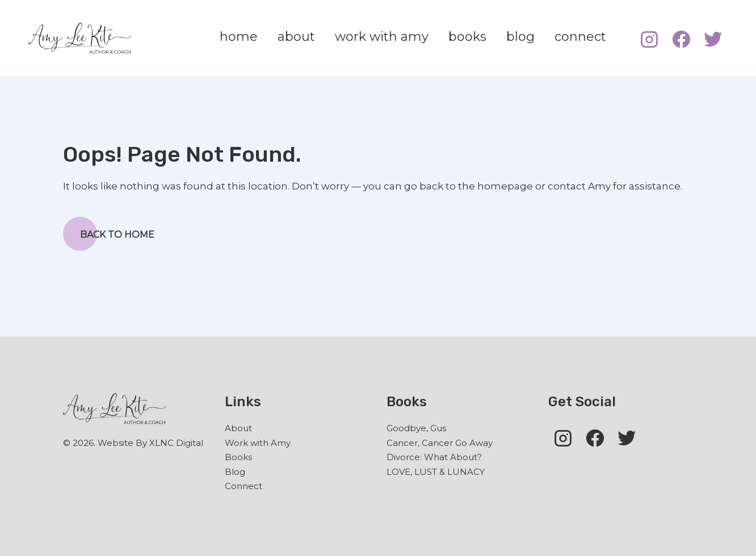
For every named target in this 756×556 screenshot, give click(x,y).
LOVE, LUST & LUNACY (436, 472)
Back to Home (109, 234)
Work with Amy (258, 443)
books (467, 37)
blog (520, 37)
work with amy (382, 37)
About (238, 428)
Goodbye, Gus (416, 428)
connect (580, 37)
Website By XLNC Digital (150, 443)
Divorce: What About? (434, 457)
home (239, 37)
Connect (243, 486)
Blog (235, 472)
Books (238, 457)
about (296, 37)
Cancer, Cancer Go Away (440, 443)
